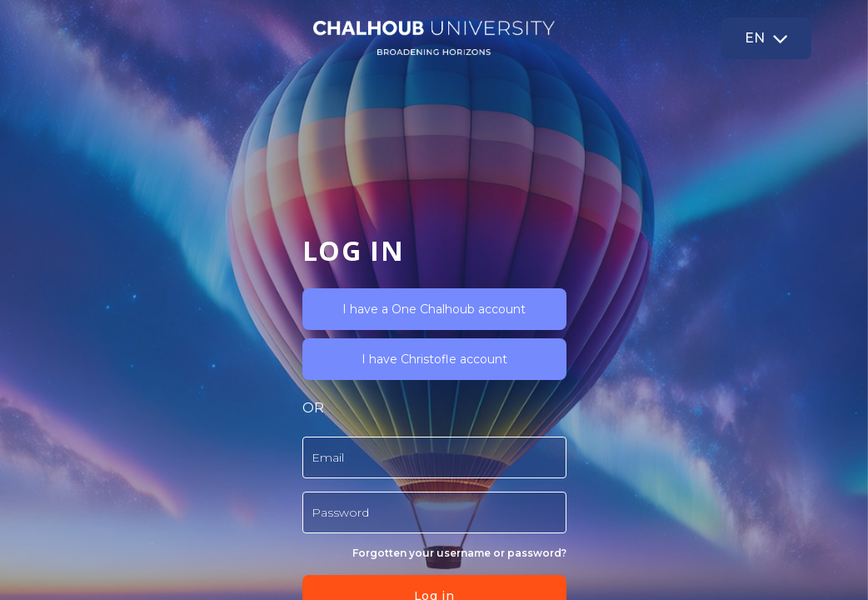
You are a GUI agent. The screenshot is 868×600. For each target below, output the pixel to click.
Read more (306, 503)
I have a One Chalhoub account (269, 172)
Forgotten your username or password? (294, 416)
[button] (766, 38)
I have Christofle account (269, 222)
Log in (268, 459)
